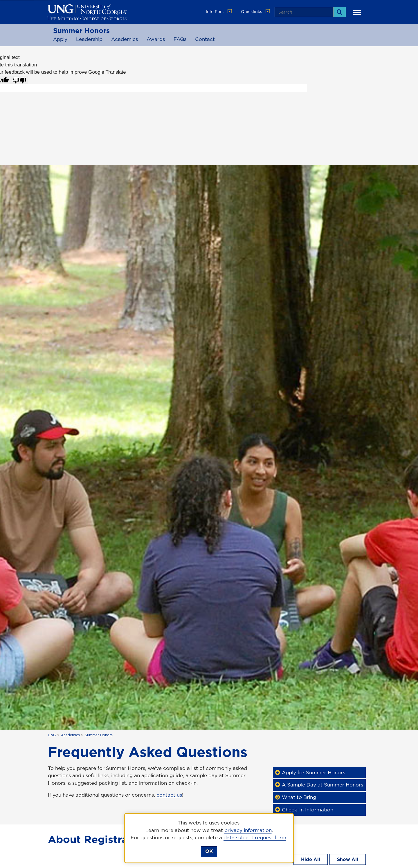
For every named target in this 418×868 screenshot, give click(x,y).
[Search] (339, 12)
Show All (348, 859)
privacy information (248, 830)
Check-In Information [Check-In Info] (305, 810)
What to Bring (297, 797)
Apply (60, 39)
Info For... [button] (219, 12)
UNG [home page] (52, 735)
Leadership (89, 39)
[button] (358, 12)
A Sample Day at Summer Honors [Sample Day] (320, 785)
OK (209, 851)
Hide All (311, 859)
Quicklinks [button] (256, 12)
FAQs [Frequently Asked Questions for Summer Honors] (180, 39)
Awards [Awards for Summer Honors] (156, 39)
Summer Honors (81, 30)
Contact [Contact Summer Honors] (205, 39)
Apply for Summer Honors (311, 773)
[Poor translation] (19, 80)
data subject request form (255, 838)
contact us (169, 795)
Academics (125, 39)
